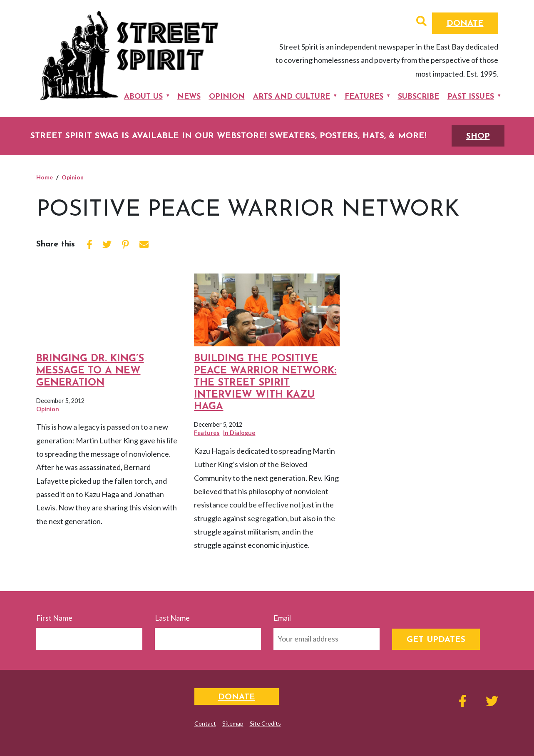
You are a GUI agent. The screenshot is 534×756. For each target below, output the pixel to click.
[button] (421, 22)
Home (45, 177)
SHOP (478, 137)
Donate (465, 24)
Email (282, 618)
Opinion (227, 97)
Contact (205, 723)
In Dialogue (239, 433)
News (189, 97)
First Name (54, 618)
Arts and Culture (292, 97)
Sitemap (233, 723)
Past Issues (471, 97)
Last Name (172, 618)
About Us (143, 97)
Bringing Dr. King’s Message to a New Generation (90, 371)
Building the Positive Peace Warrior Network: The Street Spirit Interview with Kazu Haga (265, 383)
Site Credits (265, 723)
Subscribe (419, 97)
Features (364, 97)
